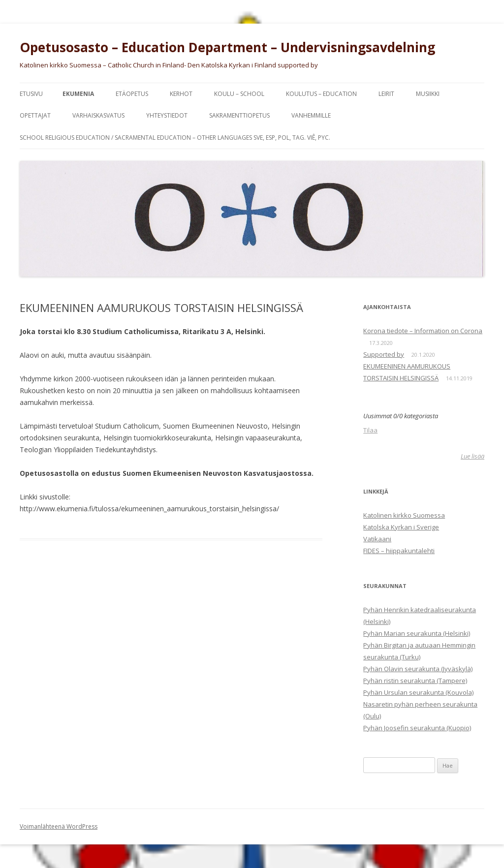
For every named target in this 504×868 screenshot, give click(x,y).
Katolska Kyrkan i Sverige (401, 527)
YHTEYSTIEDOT (167, 115)
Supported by (384, 354)
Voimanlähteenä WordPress (59, 826)
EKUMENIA (78, 94)
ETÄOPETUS (132, 94)
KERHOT (181, 94)
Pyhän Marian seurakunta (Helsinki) (417, 633)
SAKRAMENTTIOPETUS (239, 115)
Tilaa (370, 430)
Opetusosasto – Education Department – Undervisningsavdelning (227, 47)
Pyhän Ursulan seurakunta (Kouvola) (418, 692)
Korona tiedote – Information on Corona (423, 331)
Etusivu (31, 94)
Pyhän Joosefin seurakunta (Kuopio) (417, 728)
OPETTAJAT (35, 115)
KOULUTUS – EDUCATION (321, 94)
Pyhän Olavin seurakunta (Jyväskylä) (418, 669)
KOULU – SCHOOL (239, 94)
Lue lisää (472, 456)
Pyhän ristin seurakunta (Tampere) (415, 681)
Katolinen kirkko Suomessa (404, 515)
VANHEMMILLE (311, 115)
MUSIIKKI (428, 94)
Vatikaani (377, 539)
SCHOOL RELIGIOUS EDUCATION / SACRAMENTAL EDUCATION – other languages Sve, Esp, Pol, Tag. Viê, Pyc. (175, 138)
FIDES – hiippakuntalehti (399, 551)
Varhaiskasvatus (98, 115)
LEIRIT (386, 94)
